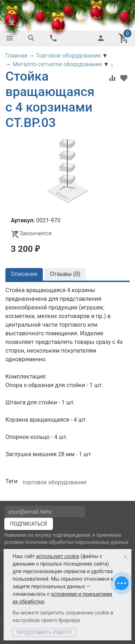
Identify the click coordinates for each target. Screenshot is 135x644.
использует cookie (58, 556)
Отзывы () (65, 274)
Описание (24, 274)
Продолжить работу (44, 632)
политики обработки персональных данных (77, 542)
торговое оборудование (55, 482)
